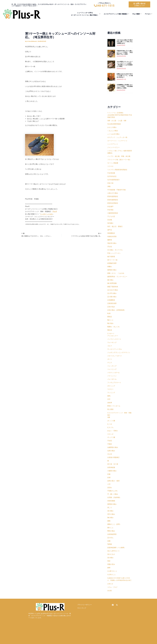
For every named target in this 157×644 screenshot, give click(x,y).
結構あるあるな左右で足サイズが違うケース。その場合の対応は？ (125, 76)
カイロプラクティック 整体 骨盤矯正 (116, 14)
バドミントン (112, 383)
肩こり (110, 519)
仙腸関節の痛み (113, 457)
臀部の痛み (111, 543)
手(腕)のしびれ (112, 502)
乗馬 (109, 404)
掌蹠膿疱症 (111, 237)
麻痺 (109, 581)
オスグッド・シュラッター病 (117, 138)
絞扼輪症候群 (112, 268)
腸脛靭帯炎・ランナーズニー (117, 281)
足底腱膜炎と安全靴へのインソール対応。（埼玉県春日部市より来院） (125, 86)
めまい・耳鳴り (113, 440)
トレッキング (112, 373)
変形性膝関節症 (113, 202)
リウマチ (110, 168)
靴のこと (110, 326)
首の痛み (110, 571)
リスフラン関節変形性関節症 (117, 171)
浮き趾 (110, 250)
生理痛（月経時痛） (114, 509)
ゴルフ (110, 353)
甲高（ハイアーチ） (114, 257)
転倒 (109, 319)
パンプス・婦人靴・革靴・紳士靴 (119, 157)
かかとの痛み (112, 128)
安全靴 (110, 223)
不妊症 (110, 450)
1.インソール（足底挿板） (116, 113)
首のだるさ (111, 567)
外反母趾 (110, 213)
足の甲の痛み (112, 299)
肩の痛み (110, 522)
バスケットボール (113, 380)
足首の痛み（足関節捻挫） (117, 316)
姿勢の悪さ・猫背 (113, 491)
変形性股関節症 (113, 199)
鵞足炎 (110, 336)
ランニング (111, 401)
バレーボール (112, 387)
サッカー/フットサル (115, 356)
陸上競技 (110, 418)
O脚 (109, 426)
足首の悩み (111, 312)
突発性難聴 (111, 512)
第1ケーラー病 (112, 264)
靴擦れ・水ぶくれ (113, 333)
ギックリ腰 (111, 447)
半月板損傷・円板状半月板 (117, 192)
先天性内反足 (112, 178)
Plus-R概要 (137, 14)
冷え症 (110, 464)
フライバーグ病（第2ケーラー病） (119, 161)
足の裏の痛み (112, 302)
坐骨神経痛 (111, 478)
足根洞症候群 (112, 309)
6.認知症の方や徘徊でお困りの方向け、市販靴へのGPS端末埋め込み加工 (120, 593)
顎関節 (110, 557)
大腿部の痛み (112, 481)
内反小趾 (110, 185)
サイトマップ (82, 624)
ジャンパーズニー (113, 148)
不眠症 (110, 453)
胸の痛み (110, 529)
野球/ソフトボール (114, 414)
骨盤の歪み (111, 577)
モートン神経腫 (113, 164)
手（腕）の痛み (113, 505)
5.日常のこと (112, 588)
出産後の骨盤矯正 (113, 467)
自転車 (110, 411)
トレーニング (112, 377)
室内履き (110, 226)
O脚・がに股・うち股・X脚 (117, 121)
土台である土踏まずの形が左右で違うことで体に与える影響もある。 (125, 42)
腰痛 (109, 533)
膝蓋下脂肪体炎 (113, 292)
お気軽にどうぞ (139, 6)
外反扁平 (110, 209)
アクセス (148, 14)
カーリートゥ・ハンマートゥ (117, 141)
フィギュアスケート (114, 390)
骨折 (109, 574)
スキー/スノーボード (115, 363)
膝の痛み (110, 285)
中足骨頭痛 (111, 175)
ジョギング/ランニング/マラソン (119, 359)
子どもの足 (111, 219)
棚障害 (110, 243)
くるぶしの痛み (113, 131)
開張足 (110, 323)
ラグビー (110, 397)
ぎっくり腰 (111, 429)
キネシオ (110, 443)
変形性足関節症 (113, 206)
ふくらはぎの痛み (113, 134)
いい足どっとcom (46, 214)
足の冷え (110, 550)
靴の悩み (110, 330)
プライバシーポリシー (85, 620)
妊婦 (109, 488)
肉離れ (110, 271)
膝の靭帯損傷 (112, 288)
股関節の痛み (112, 274)
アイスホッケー (113, 342)
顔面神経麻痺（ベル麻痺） (117, 560)
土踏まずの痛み (113, 195)
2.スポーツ (111, 340)
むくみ (110, 433)
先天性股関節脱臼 (113, 182)
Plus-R (55, 211)
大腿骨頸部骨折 (113, 216)
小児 (109, 495)
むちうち (110, 436)
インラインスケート (114, 346)
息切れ (110, 498)
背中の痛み (111, 526)
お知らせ (110, 599)
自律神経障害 (112, 546)
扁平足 (110, 233)
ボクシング (111, 394)
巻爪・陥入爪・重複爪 (115, 230)
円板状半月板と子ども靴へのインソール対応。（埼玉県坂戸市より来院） (125, 52)
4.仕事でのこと (113, 584)
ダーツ (110, 366)
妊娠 (109, 484)
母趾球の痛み (112, 247)
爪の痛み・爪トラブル (115, 254)
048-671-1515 (105, 6)
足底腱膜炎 (111, 305)
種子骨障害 (111, 261)
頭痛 (109, 553)
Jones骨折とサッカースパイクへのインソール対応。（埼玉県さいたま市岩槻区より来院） (125, 64)
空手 (109, 408)
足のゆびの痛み (113, 295)
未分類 (110, 606)
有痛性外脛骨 (112, 240)
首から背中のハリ (113, 564)
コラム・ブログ (113, 603)
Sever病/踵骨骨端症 (114, 124)
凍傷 (109, 188)
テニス (110, 370)
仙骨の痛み (111, 460)
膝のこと (110, 540)
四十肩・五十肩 (113, 474)
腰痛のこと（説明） (114, 536)
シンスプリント (113, 145)
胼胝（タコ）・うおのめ (116, 278)
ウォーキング (112, 349)
